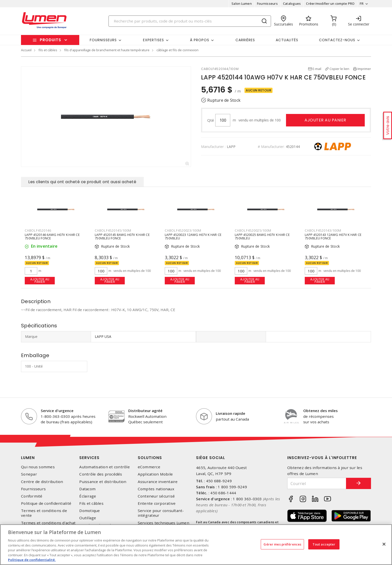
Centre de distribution (42, 482)
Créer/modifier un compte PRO (330, 3)
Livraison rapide (230, 413)
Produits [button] (50, 40)
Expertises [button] (153, 40)
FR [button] (362, 3)
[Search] (190, 21)
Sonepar (29, 474)
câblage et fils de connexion (177, 50)
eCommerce (149, 467)
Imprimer (364, 69)
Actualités (287, 40)
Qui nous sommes (38, 467)
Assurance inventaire (158, 482)
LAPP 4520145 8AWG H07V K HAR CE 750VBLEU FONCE (122, 236)
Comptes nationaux (156, 489)
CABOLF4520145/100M (113, 230)
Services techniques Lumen (163, 523)
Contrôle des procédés (101, 474)
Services (89, 458)
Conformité (32, 496)
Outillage (88, 518)
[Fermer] (384, 544)
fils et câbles (48, 50)
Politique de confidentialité (46, 503)
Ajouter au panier (325, 120)
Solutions (150, 458)
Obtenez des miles (320, 411)
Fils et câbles (91, 503)
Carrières (245, 40)
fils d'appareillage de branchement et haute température (107, 50)
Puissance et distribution (103, 482)
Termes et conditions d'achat (48, 523)
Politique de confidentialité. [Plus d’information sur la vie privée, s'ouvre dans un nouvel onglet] (32, 560)
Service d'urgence (57, 411)
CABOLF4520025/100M (253, 230)
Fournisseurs (267, 3)
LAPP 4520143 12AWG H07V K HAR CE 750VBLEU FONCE (333, 236)
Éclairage (88, 496)
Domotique (89, 511)
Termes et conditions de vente (44, 513)
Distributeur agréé (145, 411)
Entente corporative (157, 503)
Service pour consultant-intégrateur (161, 513)
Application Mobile (155, 474)
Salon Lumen (242, 3)
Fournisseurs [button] (103, 40)
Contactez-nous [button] (337, 40)
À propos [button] (200, 40)
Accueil (26, 50)
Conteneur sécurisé (156, 496)
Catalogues (292, 3)
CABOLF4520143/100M (323, 230)
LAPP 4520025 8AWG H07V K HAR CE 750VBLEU (262, 236)
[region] (196, 545)
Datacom (87, 489)
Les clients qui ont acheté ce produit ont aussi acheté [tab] (82, 182)
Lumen (28, 458)
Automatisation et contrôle (104, 467)
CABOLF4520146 (38, 230)
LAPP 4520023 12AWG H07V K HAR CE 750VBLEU (193, 236)
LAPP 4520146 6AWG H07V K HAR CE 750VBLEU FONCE (52, 236)
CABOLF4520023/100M (183, 230)
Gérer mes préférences (282, 544)
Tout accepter (324, 544)
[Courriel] (317, 483)
